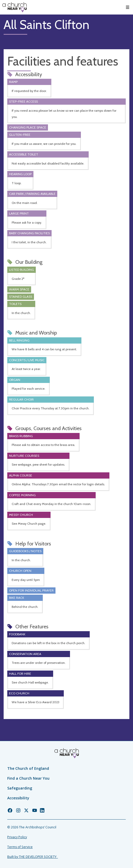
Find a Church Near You (28, 778)
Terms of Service (20, 847)
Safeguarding (20, 788)
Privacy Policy (17, 837)
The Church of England (28, 768)
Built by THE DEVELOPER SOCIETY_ (33, 857)
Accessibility (18, 798)
